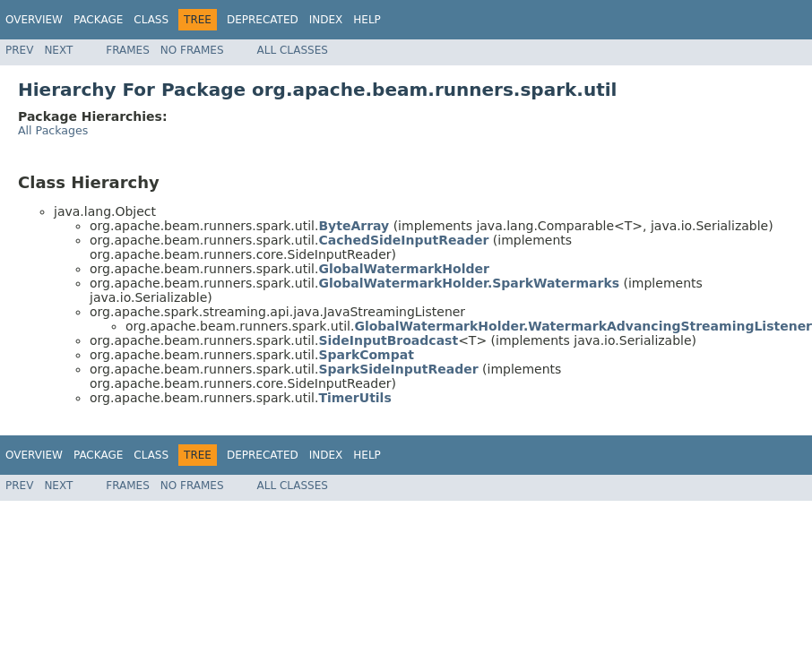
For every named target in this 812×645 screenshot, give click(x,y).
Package (98, 20)
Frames (128, 50)
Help (367, 20)
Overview (34, 20)
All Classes (293, 50)
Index (326, 20)
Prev (19, 50)
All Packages (53, 130)
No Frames (192, 50)
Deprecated (263, 20)
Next (58, 50)
